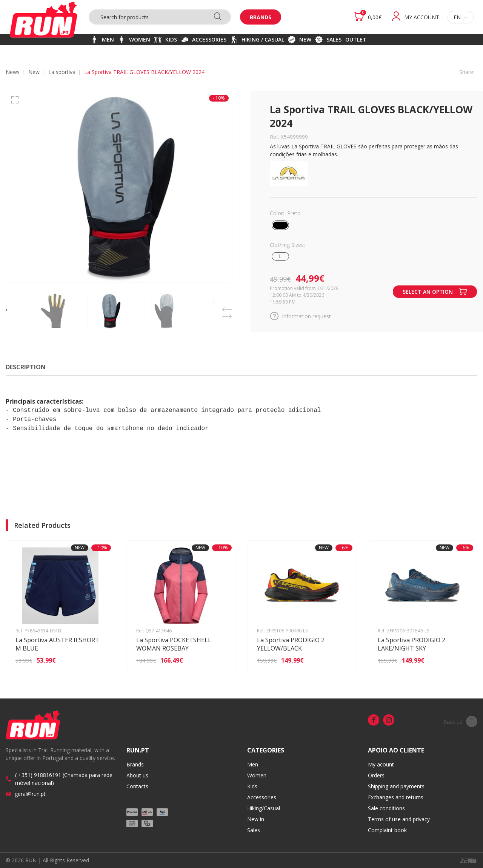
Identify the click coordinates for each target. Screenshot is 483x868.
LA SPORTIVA (62, 72)
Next (227, 314)
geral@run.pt (30, 794)
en (461, 17)
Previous (227, 307)
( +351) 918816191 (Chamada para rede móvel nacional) (64, 779)
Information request (300, 316)
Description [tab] (26, 367)
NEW (34, 72)
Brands (261, 17)
